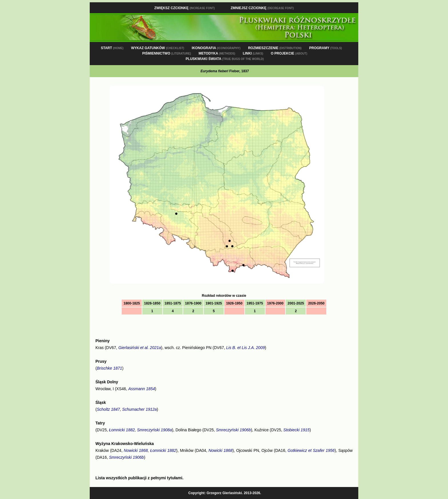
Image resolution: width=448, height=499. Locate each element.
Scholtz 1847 (108, 409)
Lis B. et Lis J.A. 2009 (246, 348)
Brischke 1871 (110, 368)
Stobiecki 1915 (297, 430)
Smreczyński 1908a (155, 430)
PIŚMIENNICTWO (167, 53)
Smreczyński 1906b (233, 430)
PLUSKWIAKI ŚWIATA (225, 59)
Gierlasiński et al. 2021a (140, 348)
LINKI (253, 53)
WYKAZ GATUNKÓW (158, 48)
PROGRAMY (326, 48)
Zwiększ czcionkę (185, 8)
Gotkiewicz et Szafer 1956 (311, 450)
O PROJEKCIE (289, 53)
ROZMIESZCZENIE (275, 48)
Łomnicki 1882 (122, 430)
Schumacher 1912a (139, 409)
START (112, 48)
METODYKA (217, 53)
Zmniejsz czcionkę (262, 8)
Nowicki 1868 (136, 450)
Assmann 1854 (142, 389)
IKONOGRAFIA (216, 48)
